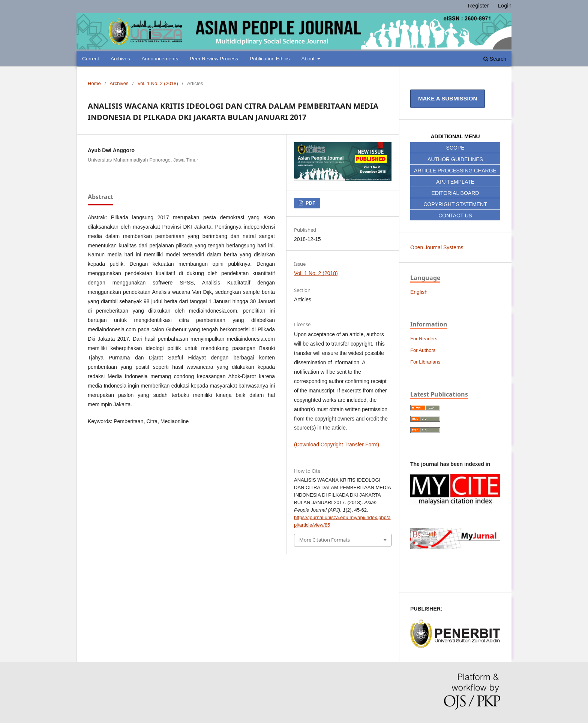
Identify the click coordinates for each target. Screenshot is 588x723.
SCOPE (455, 148)
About (308, 59)
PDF (310, 203)
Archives (120, 59)
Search (495, 59)
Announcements (160, 59)
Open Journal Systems (437, 247)
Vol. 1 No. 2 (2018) (158, 83)
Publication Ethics (270, 59)
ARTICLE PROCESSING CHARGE (455, 171)
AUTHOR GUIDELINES (455, 159)
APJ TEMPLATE (455, 182)
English (419, 292)
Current (91, 59)
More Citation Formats (325, 540)
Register (478, 5)
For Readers (424, 339)
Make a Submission (448, 98)
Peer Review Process (214, 59)
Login (505, 5)
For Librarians (425, 362)
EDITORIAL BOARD (455, 193)
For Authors (423, 350)
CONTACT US (455, 216)
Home (94, 83)
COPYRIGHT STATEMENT (455, 204)
